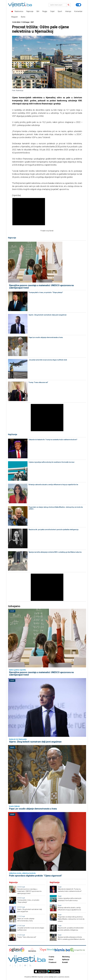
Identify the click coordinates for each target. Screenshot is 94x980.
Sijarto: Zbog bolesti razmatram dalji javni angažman (48, 315)
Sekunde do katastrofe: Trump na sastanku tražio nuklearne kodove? (53, 440)
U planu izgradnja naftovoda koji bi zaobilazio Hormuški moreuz (52, 462)
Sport (60, 11)
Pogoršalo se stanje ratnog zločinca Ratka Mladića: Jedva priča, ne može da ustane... (56, 508)
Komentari (78, 11)
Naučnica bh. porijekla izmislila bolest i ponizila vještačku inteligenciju (54, 530)
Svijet (52, 11)
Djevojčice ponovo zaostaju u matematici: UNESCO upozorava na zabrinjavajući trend (41, 287)
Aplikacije (66, 960)
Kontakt (65, 962)
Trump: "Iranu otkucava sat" (38, 382)
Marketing (66, 957)
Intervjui (68, 11)
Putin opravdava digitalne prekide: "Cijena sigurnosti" (36, 876)
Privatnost (52, 962)
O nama (51, 957)
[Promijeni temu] (78, 5)
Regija (45, 11)
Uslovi (51, 960)
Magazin (15, 17)
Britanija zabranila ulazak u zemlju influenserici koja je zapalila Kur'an (53, 485)
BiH (38, 11)
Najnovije (30, 11)
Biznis (23, 17)
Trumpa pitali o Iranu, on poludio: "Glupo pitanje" (46, 292)
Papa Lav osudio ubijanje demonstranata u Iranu (46, 337)
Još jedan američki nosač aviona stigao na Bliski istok (48, 360)
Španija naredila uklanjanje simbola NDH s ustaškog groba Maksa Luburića (55, 552)
